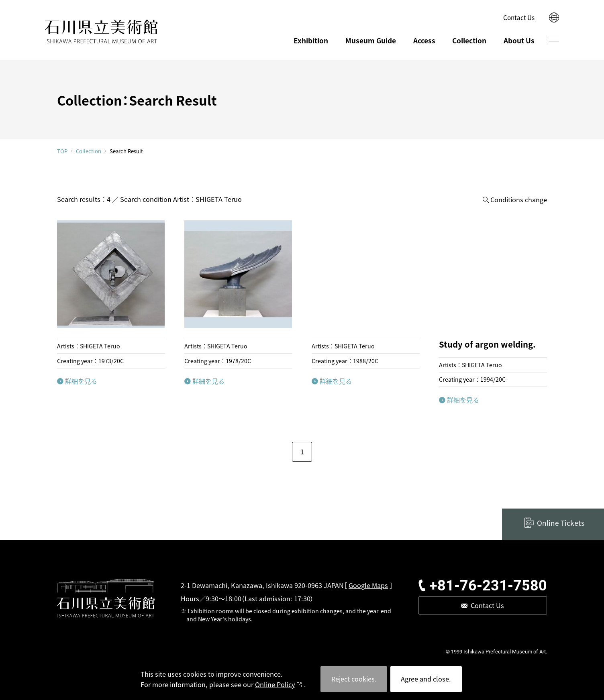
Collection (469, 40)
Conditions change (519, 200)
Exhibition (311, 40)
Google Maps (368, 585)
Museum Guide (371, 40)
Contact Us (519, 17)
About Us (519, 40)
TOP (62, 151)
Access (424, 40)
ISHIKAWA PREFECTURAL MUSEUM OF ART (101, 32)
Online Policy (275, 684)
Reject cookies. (354, 679)
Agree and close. (426, 679)
